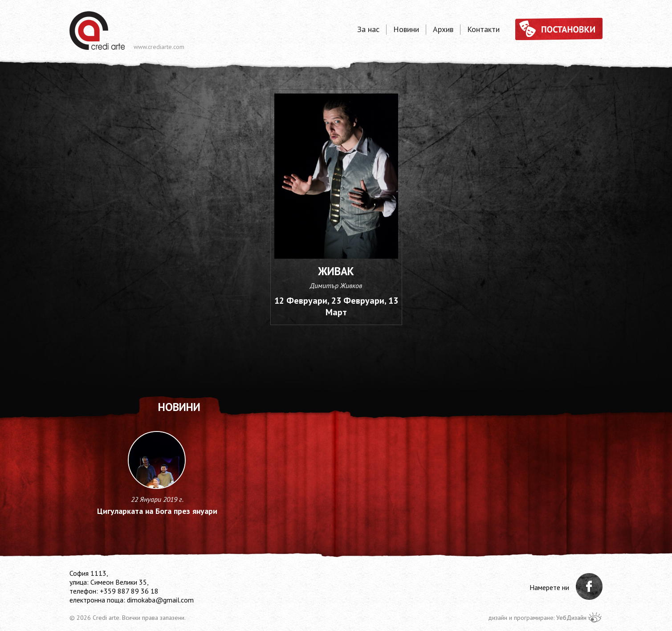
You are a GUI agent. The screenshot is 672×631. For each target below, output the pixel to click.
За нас (368, 29)
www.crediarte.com (159, 47)
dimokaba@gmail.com (160, 600)
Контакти (483, 29)
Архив (443, 29)
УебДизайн (571, 618)
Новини (406, 29)
